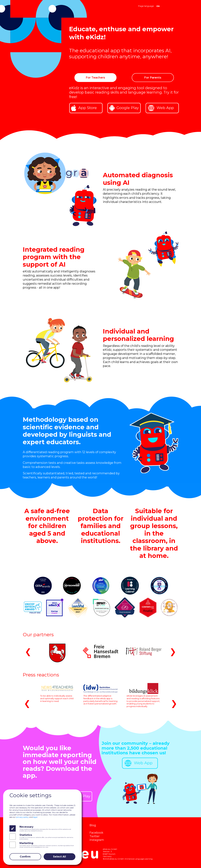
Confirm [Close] (25, 857)
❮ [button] (28, 651)
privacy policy (22, 817)
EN (158, 6)
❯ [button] (173, 651)
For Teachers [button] (95, 77)
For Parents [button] (153, 77)
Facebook (96, 833)
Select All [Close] (60, 857)
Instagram (97, 840)
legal (35, 817)
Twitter (95, 836)
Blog (93, 825)
